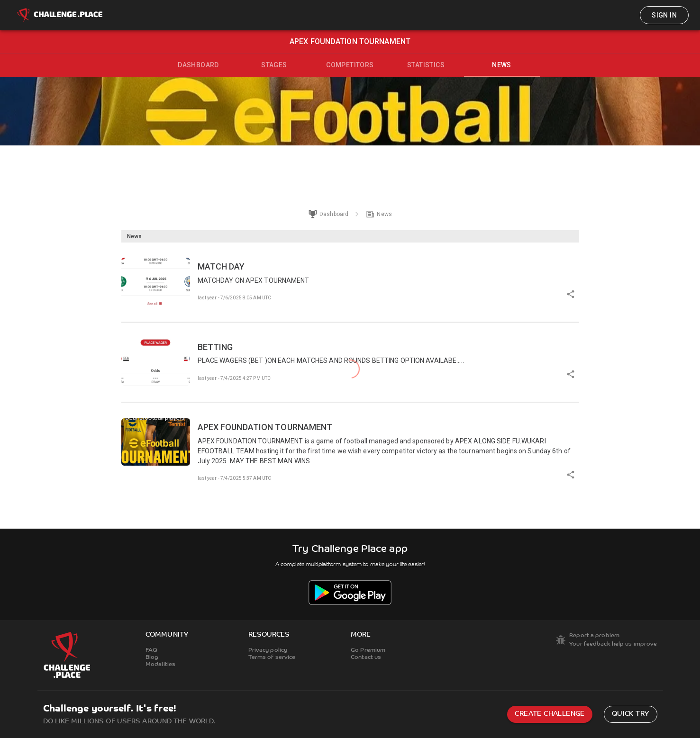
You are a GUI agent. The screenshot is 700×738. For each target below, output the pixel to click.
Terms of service (272, 657)
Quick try (631, 714)
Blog (152, 657)
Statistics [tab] (426, 65)
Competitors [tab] (350, 65)
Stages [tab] (274, 65)
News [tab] (502, 65)
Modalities (160, 665)
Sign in (664, 15)
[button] (350, 282)
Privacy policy (268, 650)
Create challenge (550, 714)
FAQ (151, 650)
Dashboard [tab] (198, 65)
